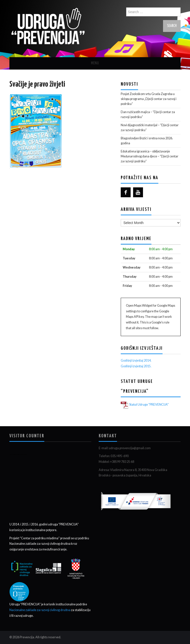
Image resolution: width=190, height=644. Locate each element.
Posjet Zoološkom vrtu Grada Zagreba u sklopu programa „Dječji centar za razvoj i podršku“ (149, 99)
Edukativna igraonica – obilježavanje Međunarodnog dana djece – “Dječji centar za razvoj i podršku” (150, 156)
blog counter (24, 454)
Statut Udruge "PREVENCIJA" (149, 405)
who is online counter (15, 454)
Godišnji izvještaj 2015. (136, 366)
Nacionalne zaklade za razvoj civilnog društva (40, 610)
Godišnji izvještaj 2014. (136, 360)
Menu (95, 63)
